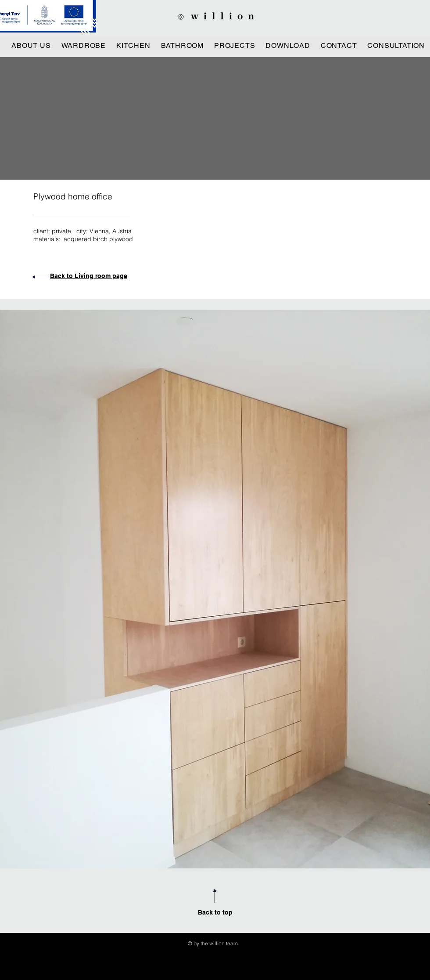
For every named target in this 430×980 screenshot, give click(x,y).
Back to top (215, 912)
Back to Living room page (89, 276)
